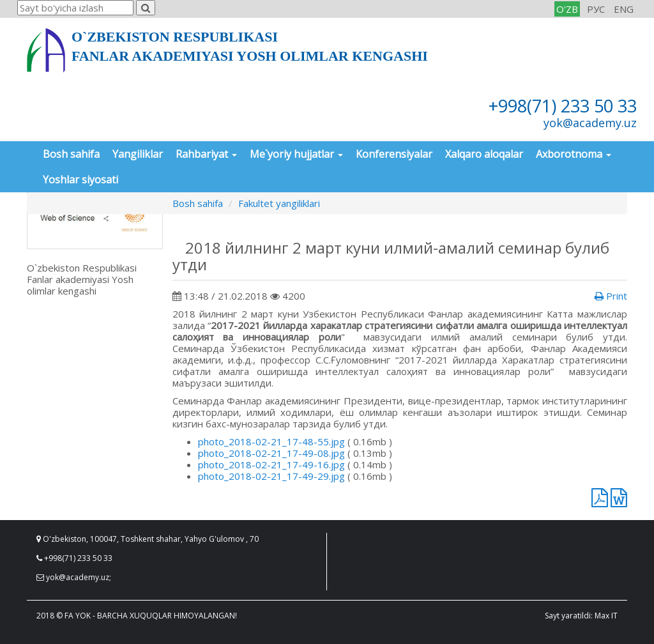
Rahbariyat (206, 154)
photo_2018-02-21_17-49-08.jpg (271, 453)
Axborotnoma (574, 154)
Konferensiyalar (394, 154)
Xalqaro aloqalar (484, 154)
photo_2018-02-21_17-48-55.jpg (271, 441)
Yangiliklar (138, 154)
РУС (596, 9)
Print (611, 296)
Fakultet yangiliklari (279, 203)
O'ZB (567, 9)
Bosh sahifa (71, 154)
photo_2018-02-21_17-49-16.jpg (271, 464)
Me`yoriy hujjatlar (296, 154)
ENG (624, 9)
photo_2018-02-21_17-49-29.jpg (271, 476)
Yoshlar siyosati (80, 180)
